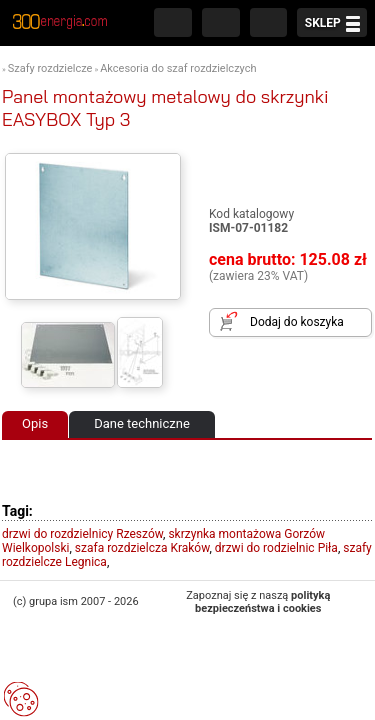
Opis (35, 423)
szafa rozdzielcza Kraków (142, 548)
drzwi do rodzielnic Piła (276, 548)
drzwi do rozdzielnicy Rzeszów (82, 534)
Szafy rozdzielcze (50, 68)
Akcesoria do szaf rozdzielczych (178, 68)
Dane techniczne (142, 423)
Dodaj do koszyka (297, 322)
